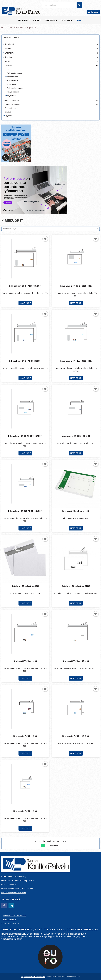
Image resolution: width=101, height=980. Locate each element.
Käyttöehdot (26, 977)
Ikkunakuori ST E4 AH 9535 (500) (76, 361)
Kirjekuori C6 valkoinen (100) (76, 586)
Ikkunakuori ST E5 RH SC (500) (76, 436)
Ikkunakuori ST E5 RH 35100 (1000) (25, 436)
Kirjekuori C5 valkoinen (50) (25, 586)
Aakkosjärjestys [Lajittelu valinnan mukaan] (9, 229)
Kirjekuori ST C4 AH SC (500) (76, 661)
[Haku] (62, 5)
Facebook (4, 906)
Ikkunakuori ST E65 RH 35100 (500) (25, 511)
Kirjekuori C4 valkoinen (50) (76, 511)
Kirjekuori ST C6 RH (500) (25, 811)
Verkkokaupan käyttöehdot (14, 916)
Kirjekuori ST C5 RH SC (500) (76, 736)
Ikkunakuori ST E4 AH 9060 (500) (25, 361)
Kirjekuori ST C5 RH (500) (25, 736)
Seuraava (55, 845)
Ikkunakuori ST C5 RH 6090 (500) (76, 286)
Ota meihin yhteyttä (11, 923)
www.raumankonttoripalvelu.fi (14, 893)
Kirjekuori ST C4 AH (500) (25, 661)
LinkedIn (11, 906)
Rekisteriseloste (10, 919)
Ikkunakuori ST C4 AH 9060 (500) (25, 286)
